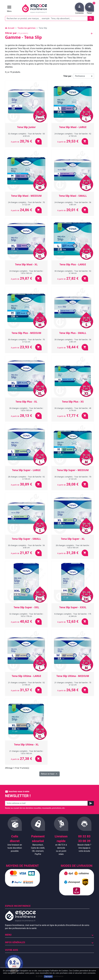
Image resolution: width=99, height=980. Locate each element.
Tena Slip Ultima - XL (26, 745)
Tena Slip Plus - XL (26, 402)
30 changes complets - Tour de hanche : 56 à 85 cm (73, 341)
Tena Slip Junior (26, 127)
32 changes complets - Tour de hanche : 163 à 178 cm (26, 615)
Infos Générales (15, 942)
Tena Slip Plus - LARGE (73, 264)
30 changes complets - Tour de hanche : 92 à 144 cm (73, 272)
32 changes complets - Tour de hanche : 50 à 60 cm (26, 135)
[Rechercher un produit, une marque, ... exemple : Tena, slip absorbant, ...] (49, 18)
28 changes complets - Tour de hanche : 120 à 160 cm (73, 546)
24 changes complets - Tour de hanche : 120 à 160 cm (26, 272)
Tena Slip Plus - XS (73, 402)
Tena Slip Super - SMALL (26, 539)
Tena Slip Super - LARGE (26, 470)
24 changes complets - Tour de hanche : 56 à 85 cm (73, 203)
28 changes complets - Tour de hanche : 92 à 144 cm (26, 478)
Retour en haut (49, 774)
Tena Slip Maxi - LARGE (73, 127)
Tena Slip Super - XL (73, 539)
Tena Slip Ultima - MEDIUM (73, 676)
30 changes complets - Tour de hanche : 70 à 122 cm (26, 341)
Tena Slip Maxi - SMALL (73, 196)
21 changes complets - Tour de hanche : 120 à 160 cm (26, 752)
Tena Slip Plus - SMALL (73, 333)
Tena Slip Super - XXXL (73, 607)
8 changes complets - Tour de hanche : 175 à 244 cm (73, 615)
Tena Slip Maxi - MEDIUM (26, 196)
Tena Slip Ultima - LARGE (26, 676)
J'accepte (48, 977)
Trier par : (68, 76)
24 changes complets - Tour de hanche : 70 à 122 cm (26, 203)
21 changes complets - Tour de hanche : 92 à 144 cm (26, 684)
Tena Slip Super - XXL (26, 607)
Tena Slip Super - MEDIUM (73, 470)
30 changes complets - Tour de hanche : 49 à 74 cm (73, 409)
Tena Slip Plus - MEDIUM (26, 333)
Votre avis (11, 950)
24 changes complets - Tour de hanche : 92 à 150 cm (73, 135)
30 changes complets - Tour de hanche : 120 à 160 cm (26, 409)
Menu (8, 935)
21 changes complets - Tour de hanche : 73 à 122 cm (73, 684)
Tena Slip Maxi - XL (26, 264)
